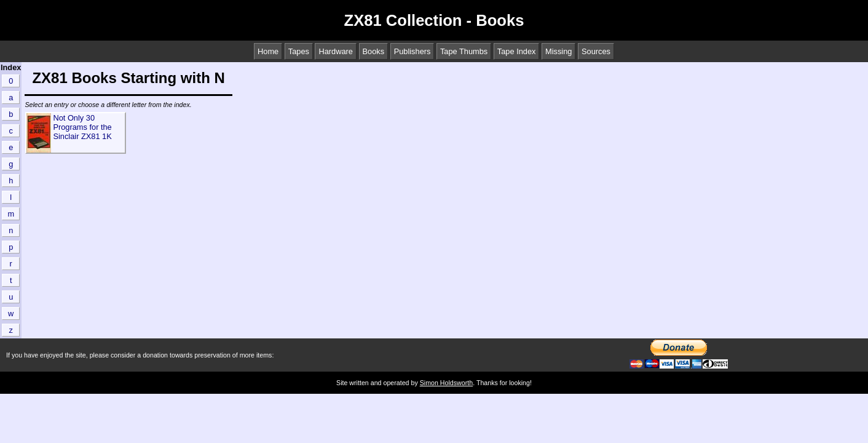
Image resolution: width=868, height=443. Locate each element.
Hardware (335, 51)
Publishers (412, 51)
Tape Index (517, 51)
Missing (558, 51)
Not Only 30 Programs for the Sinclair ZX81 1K (82, 127)
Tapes (299, 51)
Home (268, 51)
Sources (596, 51)
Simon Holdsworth (446, 383)
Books (374, 51)
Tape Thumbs (464, 51)
